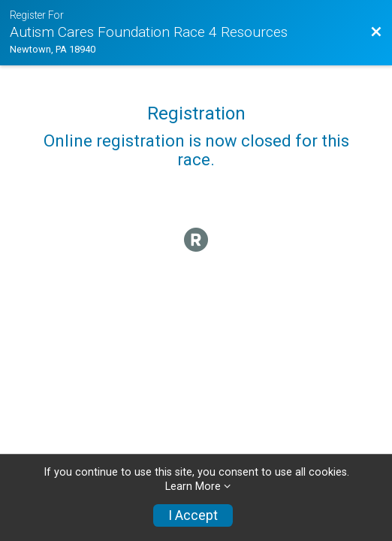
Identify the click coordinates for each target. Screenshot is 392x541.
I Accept (193, 515)
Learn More (193, 487)
